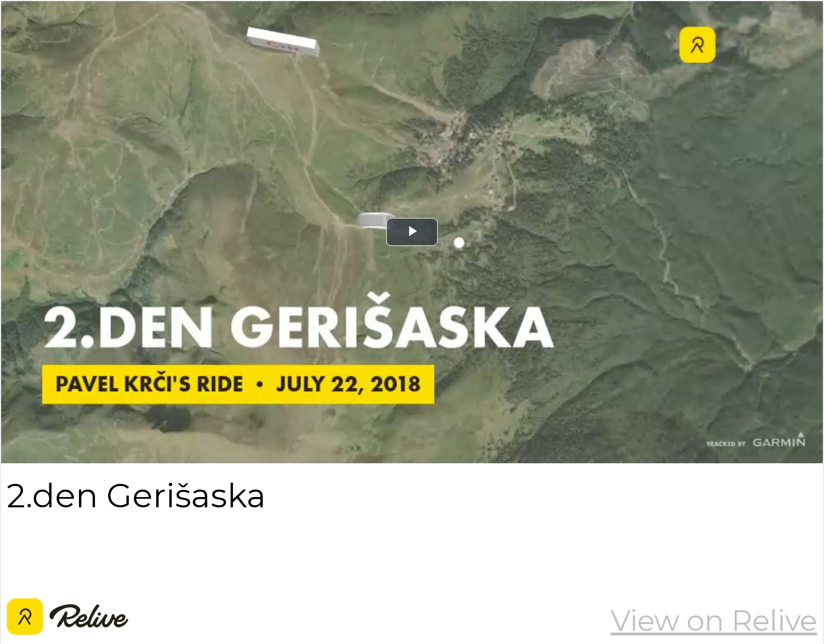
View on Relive (714, 621)
